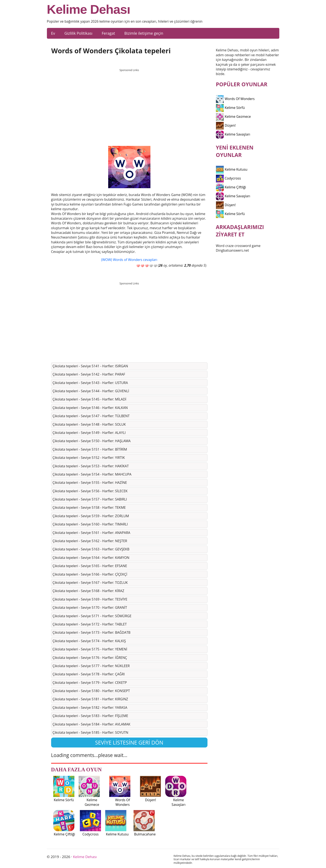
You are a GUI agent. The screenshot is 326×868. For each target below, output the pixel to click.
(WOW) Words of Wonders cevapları (129, 260)
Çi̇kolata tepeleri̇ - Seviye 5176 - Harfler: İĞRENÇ (90, 658)
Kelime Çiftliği (231, 187)
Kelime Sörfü (230, 108)
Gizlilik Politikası (78, 33)
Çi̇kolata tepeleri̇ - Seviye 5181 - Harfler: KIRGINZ (90, 699)
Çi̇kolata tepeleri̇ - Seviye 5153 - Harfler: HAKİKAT (91, 466)
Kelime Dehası (89, 10)
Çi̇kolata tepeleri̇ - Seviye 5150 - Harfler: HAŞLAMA (92, 441)
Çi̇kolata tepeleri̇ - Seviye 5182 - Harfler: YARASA (90, 708)
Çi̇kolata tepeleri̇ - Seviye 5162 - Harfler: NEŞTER (90, 541)
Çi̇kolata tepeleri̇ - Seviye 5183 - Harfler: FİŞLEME (90, 716)
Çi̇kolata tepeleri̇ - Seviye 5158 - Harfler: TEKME (89, 507)
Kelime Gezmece (233, 117)
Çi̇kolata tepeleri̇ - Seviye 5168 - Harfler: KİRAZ (88, 591)
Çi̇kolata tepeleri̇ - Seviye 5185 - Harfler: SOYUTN (91, 732)
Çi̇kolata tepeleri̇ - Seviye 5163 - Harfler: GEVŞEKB (91, 549)
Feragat (108, 33)
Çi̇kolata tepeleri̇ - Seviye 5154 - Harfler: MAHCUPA (92, 474)
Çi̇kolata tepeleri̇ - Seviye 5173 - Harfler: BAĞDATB (92, 632)
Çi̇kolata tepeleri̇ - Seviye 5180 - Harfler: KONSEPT (91, 691)
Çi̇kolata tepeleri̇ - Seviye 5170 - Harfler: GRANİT (90, 607)
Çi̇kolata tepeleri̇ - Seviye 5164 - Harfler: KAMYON (91, 558)
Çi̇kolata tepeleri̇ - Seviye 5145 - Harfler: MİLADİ (89, 399)
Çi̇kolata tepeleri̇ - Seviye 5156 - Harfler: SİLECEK (90, 491)
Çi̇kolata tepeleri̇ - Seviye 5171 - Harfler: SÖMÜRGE (92, 616)
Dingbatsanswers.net (233, 250)
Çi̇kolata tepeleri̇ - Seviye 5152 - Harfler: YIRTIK (89, 458)
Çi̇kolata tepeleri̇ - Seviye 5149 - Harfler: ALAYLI (89, 433)
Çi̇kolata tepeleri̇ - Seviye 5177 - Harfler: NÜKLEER (91, 666)
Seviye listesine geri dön (129, 742)
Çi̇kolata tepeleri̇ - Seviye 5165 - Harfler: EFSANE (90, 566)
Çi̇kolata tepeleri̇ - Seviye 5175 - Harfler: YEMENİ (90, 649)
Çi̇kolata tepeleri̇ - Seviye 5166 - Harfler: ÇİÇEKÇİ (90, 574)
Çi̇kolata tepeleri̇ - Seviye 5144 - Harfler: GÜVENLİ (91, 391)
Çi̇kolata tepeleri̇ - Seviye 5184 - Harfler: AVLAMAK (91, 724)
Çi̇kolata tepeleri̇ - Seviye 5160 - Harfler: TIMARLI (90, 524)
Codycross (228, 178)
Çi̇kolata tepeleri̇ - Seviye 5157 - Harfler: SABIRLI (90, 499)
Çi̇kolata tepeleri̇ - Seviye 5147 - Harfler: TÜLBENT (91, 416)
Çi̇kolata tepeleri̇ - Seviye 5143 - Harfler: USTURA (90, 383)
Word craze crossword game (238, 246)
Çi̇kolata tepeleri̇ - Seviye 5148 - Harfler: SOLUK (89, 424)
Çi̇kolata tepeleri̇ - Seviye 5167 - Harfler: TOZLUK (90, 583)
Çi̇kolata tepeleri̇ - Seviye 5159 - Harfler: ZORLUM (91, 516)
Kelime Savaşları (233, 134)
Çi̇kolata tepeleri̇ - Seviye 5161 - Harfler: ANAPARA (91, 533)
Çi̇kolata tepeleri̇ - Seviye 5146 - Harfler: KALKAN (90, 408)
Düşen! (226, 125)
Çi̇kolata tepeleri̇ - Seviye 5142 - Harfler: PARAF (89, 374)
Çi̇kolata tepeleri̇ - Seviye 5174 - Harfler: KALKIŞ (89, 641)
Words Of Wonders (235, 99)
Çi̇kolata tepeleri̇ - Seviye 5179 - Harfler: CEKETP (90, 683)
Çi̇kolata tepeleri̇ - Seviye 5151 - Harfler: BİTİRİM (90, 449)
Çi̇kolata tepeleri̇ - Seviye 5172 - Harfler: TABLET (90, 624)
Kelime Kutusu (232, 169)
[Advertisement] (129, 103)
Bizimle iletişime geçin (144, 33)
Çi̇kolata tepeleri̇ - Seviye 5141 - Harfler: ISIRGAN (90, 366)
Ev (53, 33)
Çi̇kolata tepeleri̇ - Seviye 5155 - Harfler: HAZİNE (90, 483)
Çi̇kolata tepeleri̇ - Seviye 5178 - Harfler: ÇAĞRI (89, 674)
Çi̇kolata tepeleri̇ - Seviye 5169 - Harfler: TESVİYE (90, 599)
